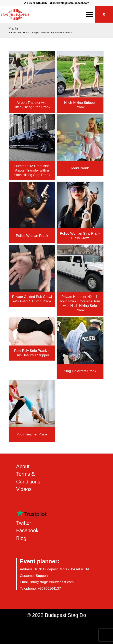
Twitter (24, 523)
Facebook (27, 530)
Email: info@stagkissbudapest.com (47, 582)
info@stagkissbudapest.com (71, 3)
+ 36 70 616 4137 (37, 3)
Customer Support (34, 576)
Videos (24, 489)
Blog (21, 538)
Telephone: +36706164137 (40, 589)
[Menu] (88, 14)
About (23, 466)
